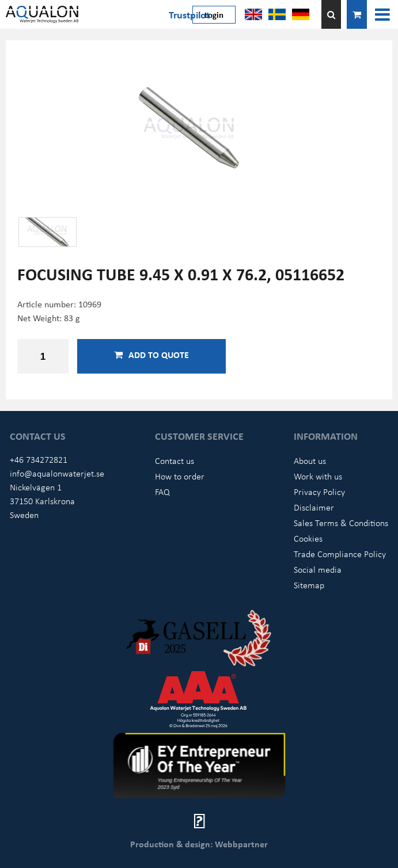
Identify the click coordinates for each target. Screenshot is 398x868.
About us (310, 460)
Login (214, 14)
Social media (318, 569)
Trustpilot (189, 14)
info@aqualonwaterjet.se (57, 473)
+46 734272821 (39, 459)
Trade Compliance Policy (340, 554)
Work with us (318, 476)
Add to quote (151, 355)
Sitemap (309, 585)
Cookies (308, 538)
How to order (180, 476)
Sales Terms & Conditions (341, 523)
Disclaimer (314, 507)
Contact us (175, 460)
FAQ (162, 492)
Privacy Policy (319, 492)
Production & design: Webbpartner (199, 844)
